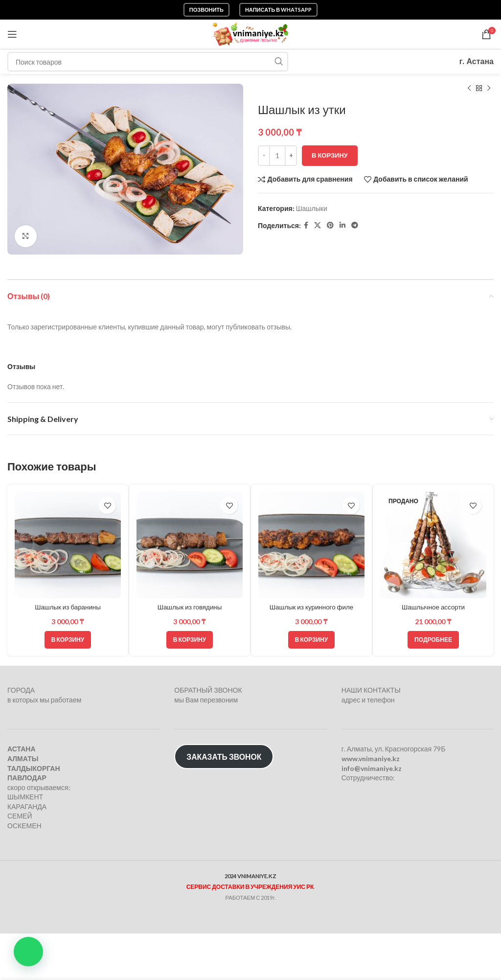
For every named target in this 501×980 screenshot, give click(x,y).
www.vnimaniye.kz (371, 758)
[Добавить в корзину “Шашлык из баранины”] (68, 640)
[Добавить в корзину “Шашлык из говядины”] (190, 640)
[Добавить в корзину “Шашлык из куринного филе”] (311, 640)
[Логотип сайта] (251, 34)
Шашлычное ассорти (433, 607)
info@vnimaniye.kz (372, 768)
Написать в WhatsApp (278, 10)
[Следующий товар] (489, 89)
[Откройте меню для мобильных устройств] (12, 34)
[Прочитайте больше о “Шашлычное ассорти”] (433, 640)
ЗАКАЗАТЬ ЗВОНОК (224, 757)
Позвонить (206, 10)
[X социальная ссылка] (318, 225)
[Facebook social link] (306, 225)
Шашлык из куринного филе (311, 607)
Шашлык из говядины (190, 607)
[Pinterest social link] (330, 225)
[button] (28, 952)
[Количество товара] (277, 156)
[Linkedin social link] (342, 225)
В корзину (330, 155)
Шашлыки (312, 208)
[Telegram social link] (355, 225)
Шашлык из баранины (68, 607)
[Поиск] (148, 62)
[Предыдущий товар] (469, 89)
